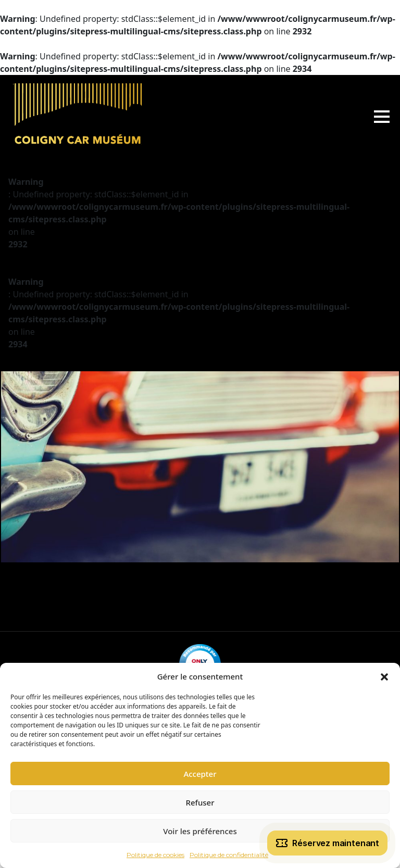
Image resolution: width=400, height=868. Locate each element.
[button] (384, 676)
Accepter (200, 774)
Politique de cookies (155, 855)
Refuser (200, 802)
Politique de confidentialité (229, 855)
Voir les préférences (200, 831)
